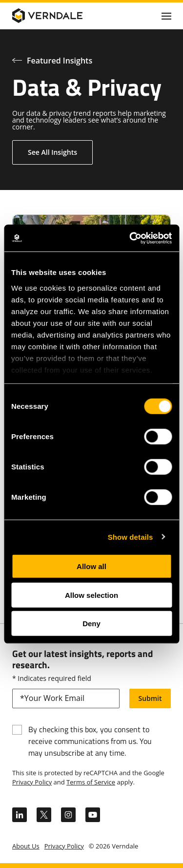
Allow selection (91, 595)
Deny (91, 624)
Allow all (91, 566)
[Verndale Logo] (59, 16)
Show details (131, 537)
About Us (26, 846)
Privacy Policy (32, 782)
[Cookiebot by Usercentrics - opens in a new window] (130, 238)
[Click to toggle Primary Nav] (166, 16)
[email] (66, 699)
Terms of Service (91, 782)
